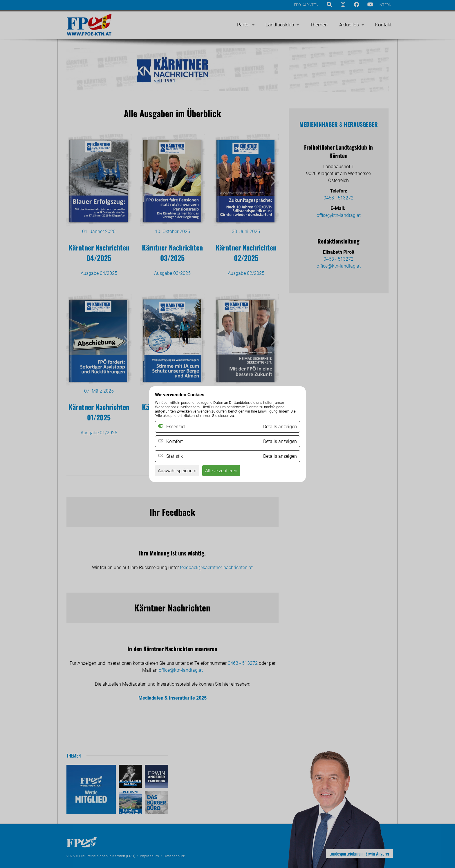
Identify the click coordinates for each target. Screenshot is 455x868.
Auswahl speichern (177, 471)
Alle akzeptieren (221, 471)
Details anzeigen (280, 441)
